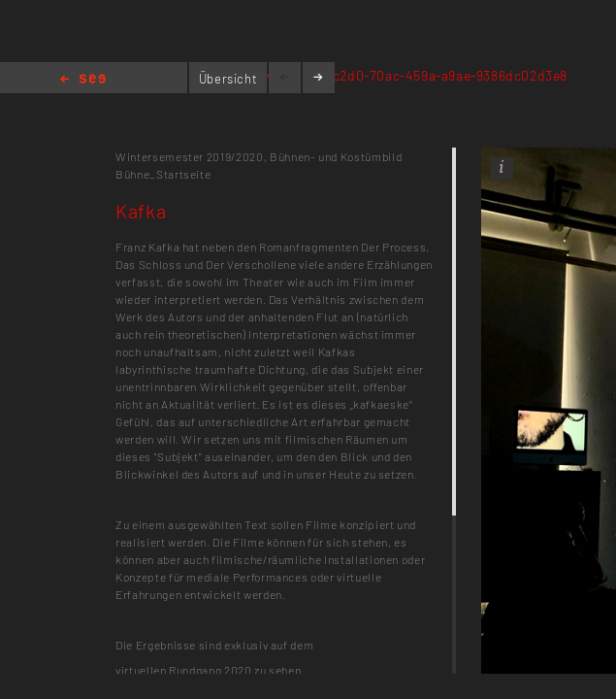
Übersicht (228, 79)
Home (83, 80)
